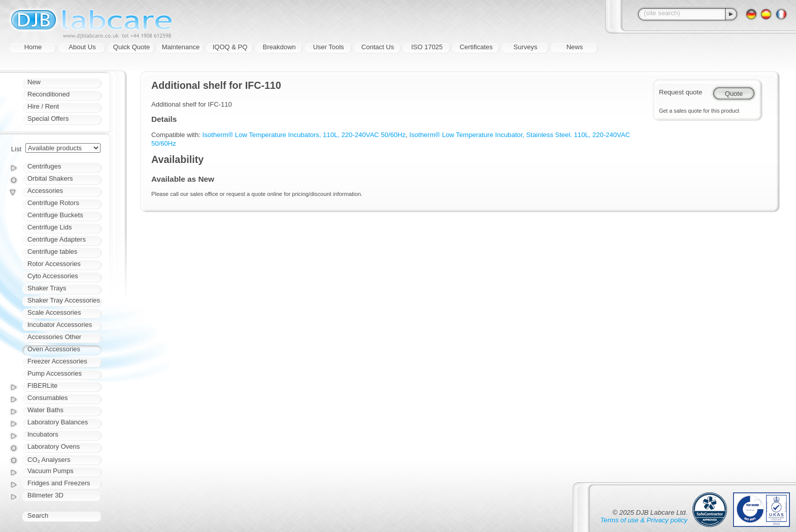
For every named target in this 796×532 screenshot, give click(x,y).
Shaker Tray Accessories (64, 300)
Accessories (45, 191)
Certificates (476, 47)
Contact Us (378, 47)
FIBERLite (42, 386)
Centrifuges (44, 166)
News (575, 47)
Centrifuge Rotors (53, 203)
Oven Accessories (54, 349)
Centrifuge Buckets (55, 215)
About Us (82, 47)
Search (38, 516)
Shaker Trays (47, 288)
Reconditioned (48, 94)
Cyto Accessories (53, 276)
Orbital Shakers (50, 178)
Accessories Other (54, 337)
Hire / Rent (43, 106)
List (16, 149)
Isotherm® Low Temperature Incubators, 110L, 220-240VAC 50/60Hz (304, 135)
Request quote (681, 92)
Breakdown (279, 47)
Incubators (43, 434)
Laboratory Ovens (54, 446)
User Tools (328, 47)
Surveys (526, 47)
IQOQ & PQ (230, 47)
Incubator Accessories (60, 325)
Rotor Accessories (54, 264)
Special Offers (48, 119)
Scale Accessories (54, 312)
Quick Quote (131, 47)
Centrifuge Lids (49, 227)
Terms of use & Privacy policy (644, 520)
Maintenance (181, 47)
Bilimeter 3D (45, 495)
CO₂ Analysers (49, 460)
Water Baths (45, 410)
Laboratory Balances (58, 422)
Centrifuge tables (52, 252)
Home (33, 47)
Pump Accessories (55, 373)
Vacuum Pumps (51, 471)
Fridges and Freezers (59, 483)
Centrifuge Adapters (57, 239)
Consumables (48, 398)
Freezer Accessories (57, 361)
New (34, 82)
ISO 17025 (427, 47)
